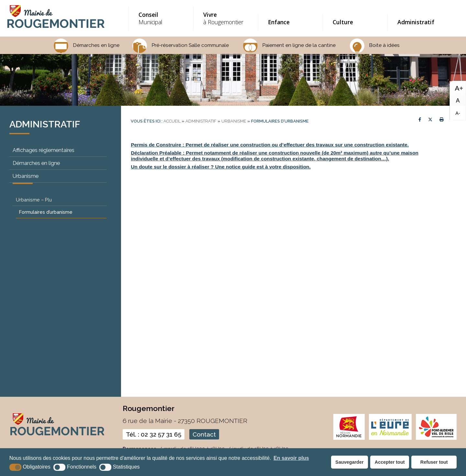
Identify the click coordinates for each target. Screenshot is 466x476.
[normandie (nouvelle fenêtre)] (349, 438)
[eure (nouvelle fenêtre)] (390, 438)
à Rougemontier (225, 18)
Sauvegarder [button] (349, 462)
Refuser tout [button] (434, 462)
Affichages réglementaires (44, 150)
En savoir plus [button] (291, 458)
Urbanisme (26, 176)
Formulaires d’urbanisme (46, 212)
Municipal (160, 18)
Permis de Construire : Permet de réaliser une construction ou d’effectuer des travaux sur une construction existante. (270, 145)
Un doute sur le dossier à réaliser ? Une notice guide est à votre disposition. (221, 167)
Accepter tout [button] (390, 462)
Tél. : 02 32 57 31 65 (154, 434)
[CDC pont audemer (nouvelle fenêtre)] (436, 438)
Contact (204, 434)
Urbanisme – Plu (34, 200)
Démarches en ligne (36, 163)
